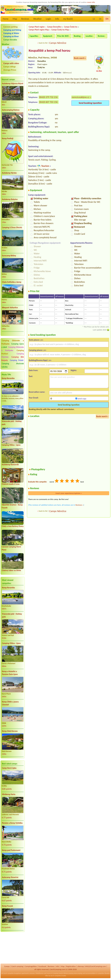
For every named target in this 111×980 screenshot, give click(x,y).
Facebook (42, 966)
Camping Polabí (17, 360)
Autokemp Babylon (10, 199)
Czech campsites (9, 973)
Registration (71, 966)
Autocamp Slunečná (10, 877)
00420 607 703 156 (48, 102)
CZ (94, 19)
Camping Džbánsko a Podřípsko (13, 349)
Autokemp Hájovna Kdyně (13, 83)
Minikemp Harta (9, 794)
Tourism (45, 166)
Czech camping (17, 966)
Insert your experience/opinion (69, 493)
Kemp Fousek (7, 906)
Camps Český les (71, 27)
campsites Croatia (60, 976)
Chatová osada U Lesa (11, 484)
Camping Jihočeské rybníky (13, 365)
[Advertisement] (13, 948)
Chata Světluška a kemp (12, 282)
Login (48, 19)
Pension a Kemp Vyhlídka (12, 823)
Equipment (48, 36)
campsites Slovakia (104, 973)
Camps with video (11, 63)
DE (100, 19)
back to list (43, 43)
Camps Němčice (58, 43)
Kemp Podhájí (8, 138)
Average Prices (10, 70)
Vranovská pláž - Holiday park (12, 615)
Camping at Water (11, 33)
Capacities (34, 36)
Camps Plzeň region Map (39, 30)
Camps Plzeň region (37, 27)
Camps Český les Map (60, 30)
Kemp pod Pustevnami (11, 850)
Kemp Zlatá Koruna (10, 731)
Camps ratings (10, 67)
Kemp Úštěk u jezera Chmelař (10, 703)
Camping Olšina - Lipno (11, 445)
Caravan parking (10, 27)
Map (15, 19)
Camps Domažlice (54, 27)
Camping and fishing (12, 30)
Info (57, 19)
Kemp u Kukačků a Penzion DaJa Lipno (10, 673)
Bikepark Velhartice (10, 308)
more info (91, 2)
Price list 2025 (63, 36)
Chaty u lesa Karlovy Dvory (13, 526)
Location (89, 36)
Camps (7, 966)
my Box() (68, 19)
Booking (77, 36)
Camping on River (11, 36)
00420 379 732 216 (48, 97)
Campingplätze (31, 966)
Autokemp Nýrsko (9, 173)
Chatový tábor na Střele (11, 570)
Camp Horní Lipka (9, 768)
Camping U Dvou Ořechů (12, 227)
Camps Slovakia (10, 40)
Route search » (80, 58)
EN (107, 19)
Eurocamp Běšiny (9, 256)
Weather (37, 19)
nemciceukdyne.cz (81, 97)
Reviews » (80, 505)
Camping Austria (58, 973)
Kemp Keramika (8, 378)
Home (6, 19)
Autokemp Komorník (10, 465)
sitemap (81, 966)
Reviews (25, 19)
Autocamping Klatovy (11, 110)
